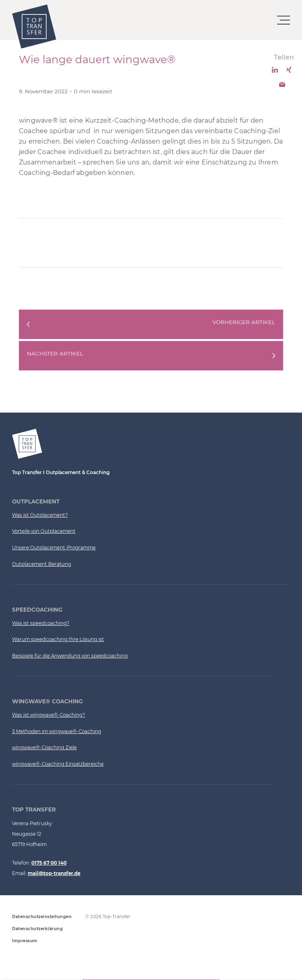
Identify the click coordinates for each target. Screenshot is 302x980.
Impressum (25, 941)
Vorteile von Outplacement (44, 531)
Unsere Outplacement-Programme (54, 548)
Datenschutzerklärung (37, 929)
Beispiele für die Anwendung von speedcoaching (70, 656)
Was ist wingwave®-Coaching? (49, 715)
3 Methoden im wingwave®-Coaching (57, 731)
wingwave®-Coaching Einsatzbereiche (58, 764)
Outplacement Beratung (42, 564)
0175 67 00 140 (49, 863)
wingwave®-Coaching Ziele (44, 748)
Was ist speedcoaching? (41, 623)
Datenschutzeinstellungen (42, 917)
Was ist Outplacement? (40, 515)
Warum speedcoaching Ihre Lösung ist (58, 639)
